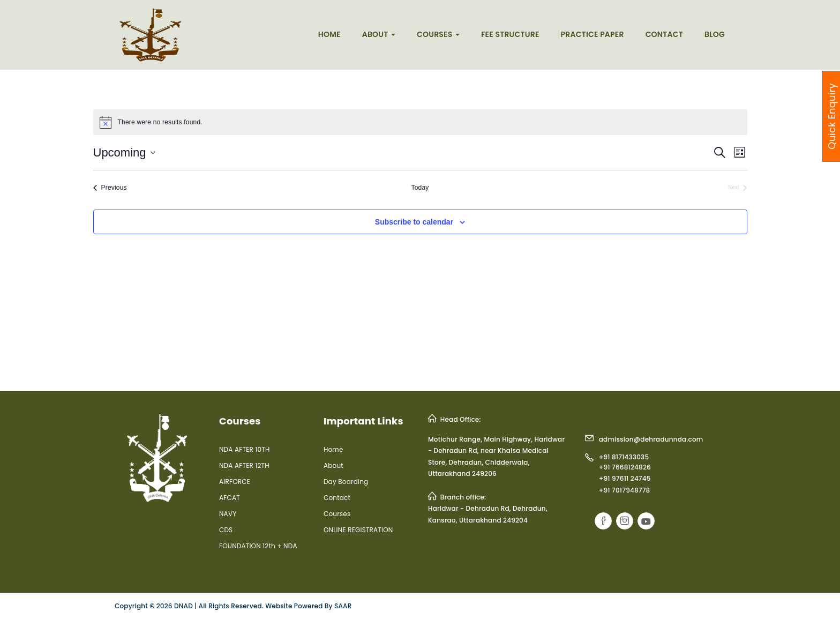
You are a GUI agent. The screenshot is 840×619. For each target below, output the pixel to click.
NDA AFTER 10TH (244, 449)
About (379, 34)
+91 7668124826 (625, 467)
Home (329, 34)
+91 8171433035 (624, 457)
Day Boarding (346, 482)
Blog (715, 34)
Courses (438, 34)
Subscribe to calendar (414, 222)
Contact (664, 34)
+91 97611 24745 (625, 478)
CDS (226, 530)
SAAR (343, 606)
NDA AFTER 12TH (244, 465)
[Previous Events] (110, 188)
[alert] (420, 122)
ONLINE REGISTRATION (358, 530)
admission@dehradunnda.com (651, 439)
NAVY (228, 514)
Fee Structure (510, 34)
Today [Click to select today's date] (420, 188)
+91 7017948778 (625, 490)
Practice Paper (592, 34)
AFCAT (230, 498)
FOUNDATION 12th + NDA (258, 546)
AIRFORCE (235, 482)
